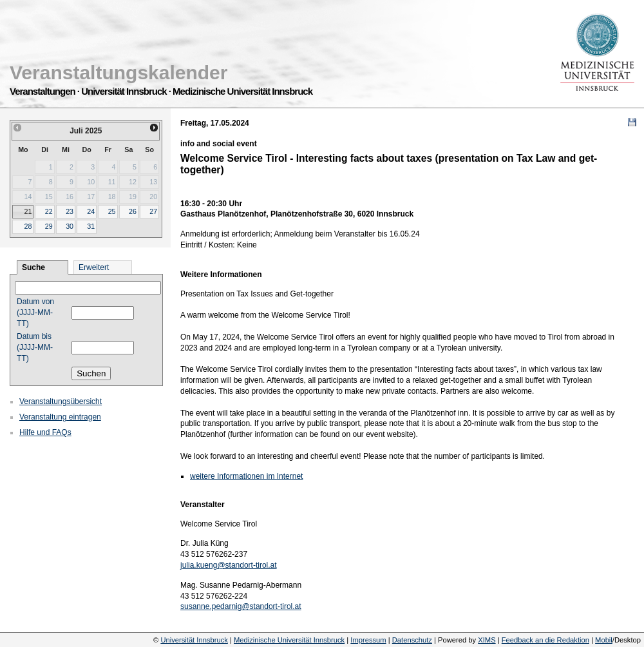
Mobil (604, 640)
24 (91, 211)
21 (28, 211)
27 (153, 211)
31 (91, 226)
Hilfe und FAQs (45, 432)
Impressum (368, 640)
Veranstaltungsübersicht (61, 401)
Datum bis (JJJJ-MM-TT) (35, 347)
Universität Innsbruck (194, 640)
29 (49, 226)
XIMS (487, 640)
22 (49, 211)
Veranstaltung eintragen (60, 417)
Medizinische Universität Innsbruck (289, 640)
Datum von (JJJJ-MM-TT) (35, 313)
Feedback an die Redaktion (545, 640)
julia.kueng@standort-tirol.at (229, 565)
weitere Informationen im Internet (246, 476)
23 (70, 211)
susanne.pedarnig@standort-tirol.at (241, 606)
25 (112, 211)
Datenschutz (412, 640)
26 (133, 211)
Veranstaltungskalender (118, 72)
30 (70, 226)
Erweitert (94, 267)
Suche (33, 267)
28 (28, 226)
